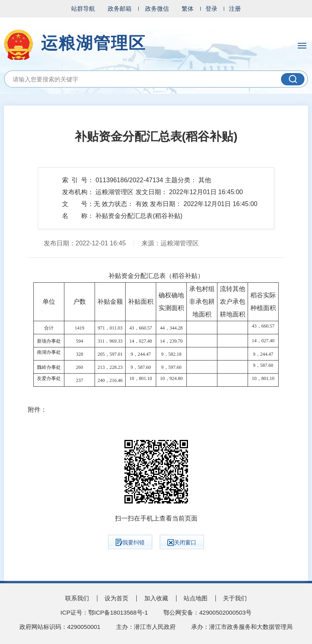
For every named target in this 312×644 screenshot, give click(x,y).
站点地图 (196, 598)
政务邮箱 (120, 9)
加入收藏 (156, 598)
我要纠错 (130, 542)
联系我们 (77, 598)
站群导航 (83, 9)
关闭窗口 (182, 543)
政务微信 (157, 9)
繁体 (188, 9)
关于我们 (235, 598)
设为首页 (116, 598)
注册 (235, 9)
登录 (211, 9)
